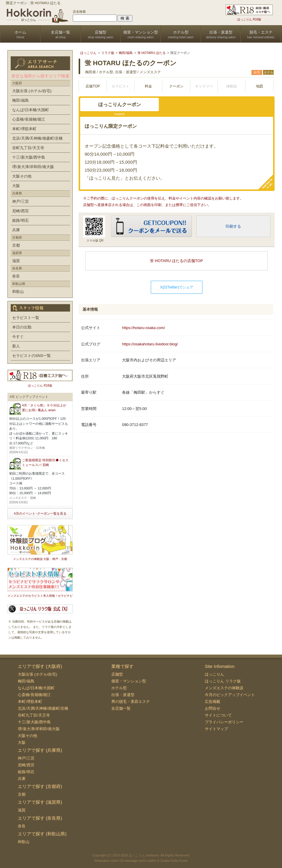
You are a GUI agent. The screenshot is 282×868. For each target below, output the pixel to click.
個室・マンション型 (129, 681)
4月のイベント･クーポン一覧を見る (40, 513)
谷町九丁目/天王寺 (28, 148)
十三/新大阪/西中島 (29, 157)
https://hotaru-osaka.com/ (143, 328)
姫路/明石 (20, 220)
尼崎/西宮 (20, 211)
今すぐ (18, 337)
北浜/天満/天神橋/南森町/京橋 (37, 138)
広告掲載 (213, 702)
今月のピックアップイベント (230, 695)
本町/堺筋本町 (24, 129)
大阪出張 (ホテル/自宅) (32, 91)
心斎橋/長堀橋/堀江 (29, 119)
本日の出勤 (22, 327)
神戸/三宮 (20, 201)
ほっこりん (214, 674)
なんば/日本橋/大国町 (31, 110)
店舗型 (117, 674)
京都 (16, 245)
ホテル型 (119, 688)
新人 (16, 346)
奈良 (16, 276)
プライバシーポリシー (224, 722)
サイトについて (218, 715)
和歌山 (18, 292)
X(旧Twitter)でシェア (176, 287)
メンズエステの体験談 (224, 688)
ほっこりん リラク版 (223, 681)
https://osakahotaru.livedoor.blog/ (150, 344)
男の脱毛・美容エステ (131, 702)
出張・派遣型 (123, 695)
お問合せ (213, 708)
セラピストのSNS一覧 (31, 356)
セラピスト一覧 (26, 318)
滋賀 (16, 261)
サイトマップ (216, 729)
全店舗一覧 (121, 708)
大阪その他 (22, 176)
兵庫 (16, 230)
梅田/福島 (20, 100)
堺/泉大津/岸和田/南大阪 (33, 167)
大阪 (16, 186)
